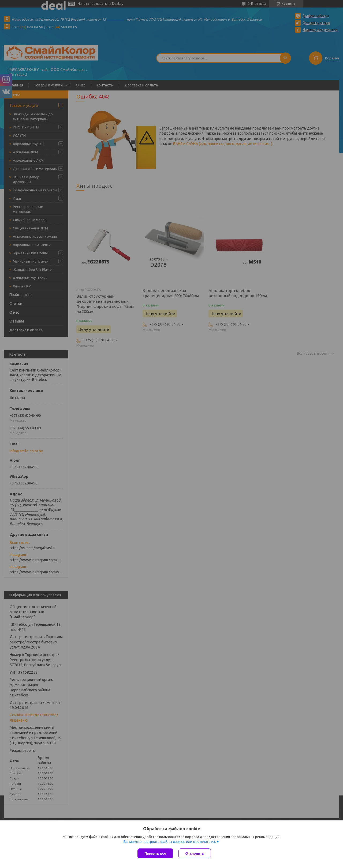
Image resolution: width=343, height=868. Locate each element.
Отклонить (195, 853)
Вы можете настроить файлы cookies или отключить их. (170, 842)
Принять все (155, 853)
